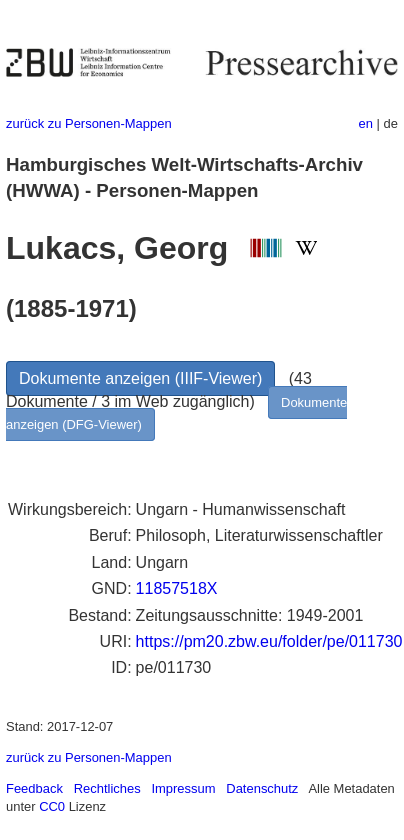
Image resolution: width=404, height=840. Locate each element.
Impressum (183, 788)
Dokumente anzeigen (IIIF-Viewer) (140, 378)
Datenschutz (262, 788)
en (366, 123)
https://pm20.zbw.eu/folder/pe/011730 (269, 641)
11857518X (177, 588)
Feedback (34, 788)
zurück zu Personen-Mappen (89, 123)
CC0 (52, 806)
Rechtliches (107, 788)
